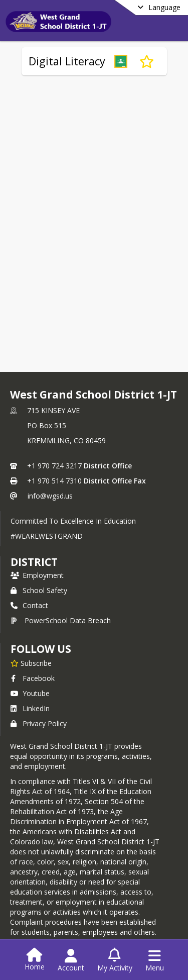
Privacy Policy (39, 723)
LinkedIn (30, 708)
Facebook (33, 678)
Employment (37, 575)
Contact (29, 605)
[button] (121, 61)
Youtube (30, 693)
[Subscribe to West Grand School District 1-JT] (31, 663)
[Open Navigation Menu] (155, 960)
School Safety (39, 590)
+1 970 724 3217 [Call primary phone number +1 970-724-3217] (54, 466)
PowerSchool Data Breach (61, 620)
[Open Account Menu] (71, 960)
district (34, 562)
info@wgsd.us (50, 496)
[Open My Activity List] (115, 960)
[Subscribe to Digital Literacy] (147, 61)
